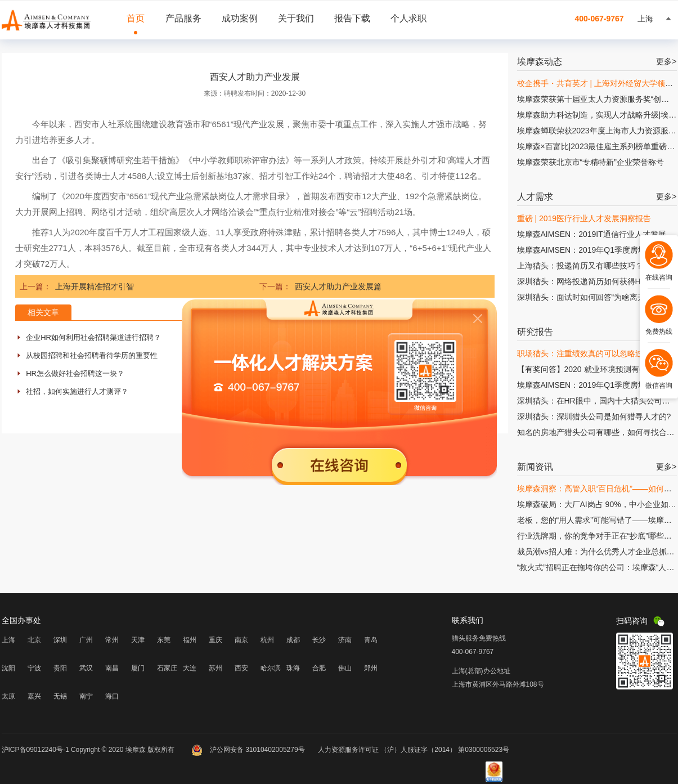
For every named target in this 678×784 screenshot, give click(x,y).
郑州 (371, 668)
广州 (86, 640)
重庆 (215, 640)
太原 (8, 696)
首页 (136, 18)
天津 (138, 640)
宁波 (34, 668)
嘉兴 (34, 696)
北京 (34, 640)
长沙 (319, 640)
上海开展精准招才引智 (95, 286)
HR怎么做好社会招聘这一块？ (75, 373)
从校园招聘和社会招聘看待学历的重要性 (92, 355)
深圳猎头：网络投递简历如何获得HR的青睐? (596, 281)
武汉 (86, 668)
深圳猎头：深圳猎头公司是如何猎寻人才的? (594, 416)
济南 (345, 640)
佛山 (345, 668)
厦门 (138, 668)
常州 (112, 640)
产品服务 (183, 18)
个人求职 (408, 18)
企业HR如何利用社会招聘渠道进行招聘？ (93, 337)
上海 (8, 640)
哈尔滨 (271, 668)
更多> (666, 61)
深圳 (60, 640)
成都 (293, 640)
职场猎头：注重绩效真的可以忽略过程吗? (590, 353)
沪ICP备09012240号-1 (35, 750)
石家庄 (167, 668)
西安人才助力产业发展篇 (338, 286)
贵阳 (60, 668)
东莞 (164, 640)
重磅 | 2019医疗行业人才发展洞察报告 (584, 218)
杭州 (267, 640)
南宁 (86, 696)
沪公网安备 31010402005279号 (249, 750)
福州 (190, 640)
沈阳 (8, 668)
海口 (112, 696)
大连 (190, 668)
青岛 (371, 640)
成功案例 (240, 18)
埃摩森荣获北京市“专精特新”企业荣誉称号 (591, 162)
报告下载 (352, 18)
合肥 (319, 668)
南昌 (112, 668)
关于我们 (296, 18)
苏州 (215, 668)
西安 (241, 668)
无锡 (60, 696)
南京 (241, 640)
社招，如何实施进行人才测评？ (77, 391)
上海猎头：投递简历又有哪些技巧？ (580, 266)
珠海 (293, 668)
